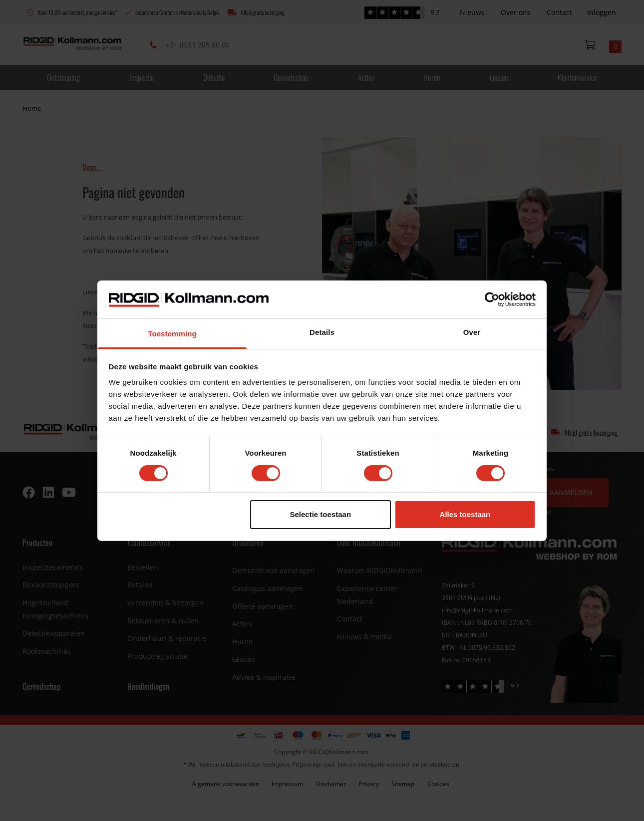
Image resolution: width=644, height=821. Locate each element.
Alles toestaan (465, 514)
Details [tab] (322, 332)
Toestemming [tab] (172, 334)
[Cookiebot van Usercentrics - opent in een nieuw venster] (492, 299)
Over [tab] (472, 332)
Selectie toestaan (321, 514)
